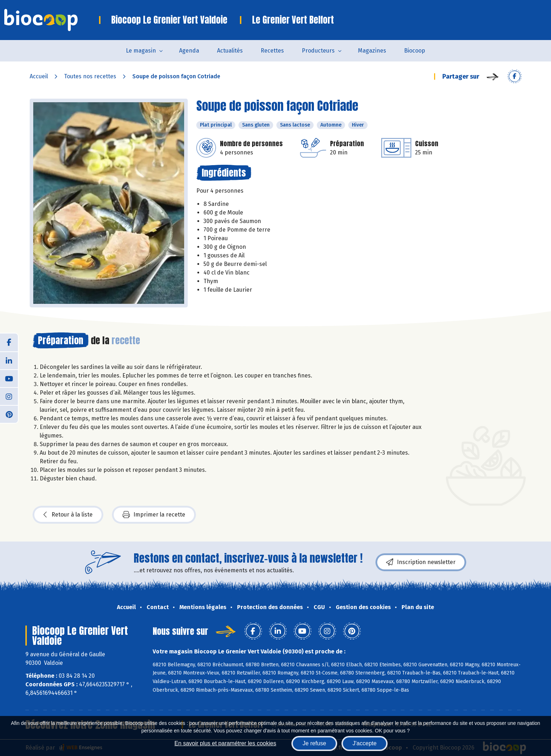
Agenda (189, 51)
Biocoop (415, 51)
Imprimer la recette (154, 515)
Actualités (230, 51)
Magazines (372, 51)
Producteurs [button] (318, 51)
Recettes (272, 51)
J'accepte (365, 743)
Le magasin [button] (141, 51)
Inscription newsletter (421, 562)
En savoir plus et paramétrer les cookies (225, 743)
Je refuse (314, 743)
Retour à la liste (68, 515)
